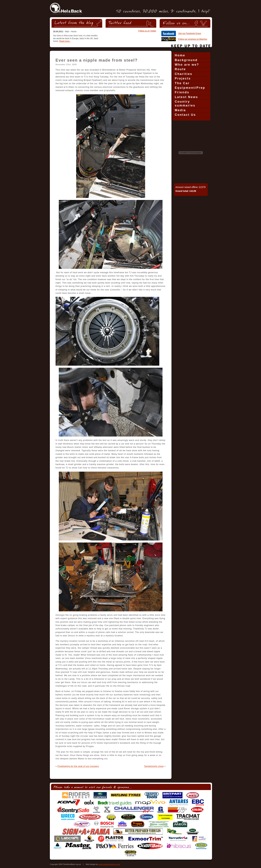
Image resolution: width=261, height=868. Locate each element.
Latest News (187, 97)
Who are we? (187, 65)
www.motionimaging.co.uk (109, 864)
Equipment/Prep (190, 88)
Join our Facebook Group (190, 33)
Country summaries (185, 104)
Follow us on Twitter (147, 31)
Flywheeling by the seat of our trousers (78, 766)
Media (180, 110)
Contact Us (185, 115)
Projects (183, 78)
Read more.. (65, 41)
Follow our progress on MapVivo (193, 39)
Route (180, 69)
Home (180, 55)
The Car (182, 83)
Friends (182, 92)
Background (186, 60)
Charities (184, 74)
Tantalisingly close (154, 766)
